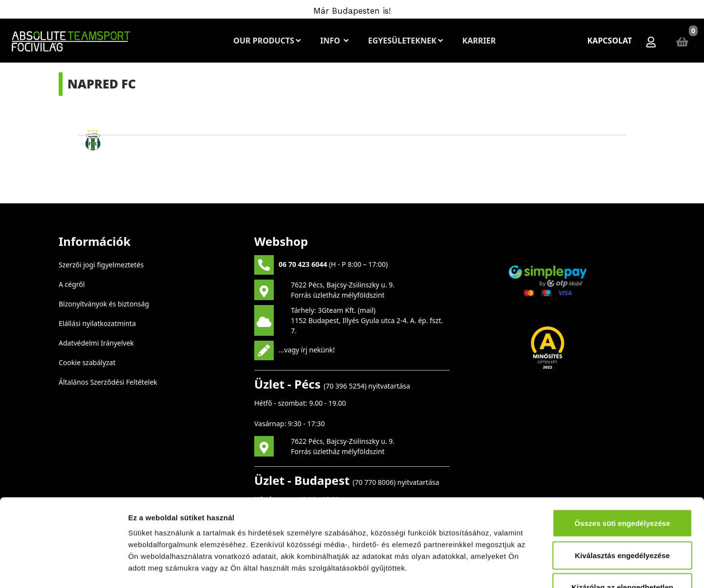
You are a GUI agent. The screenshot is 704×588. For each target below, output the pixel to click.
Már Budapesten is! (352, 11)
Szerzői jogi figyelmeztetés (101, 265)
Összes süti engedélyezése (622, 448)
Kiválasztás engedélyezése (622, 480)
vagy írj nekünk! (309, 349)
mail (367, 310)
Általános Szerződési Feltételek (108, 382)
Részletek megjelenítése (556, 569)
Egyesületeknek (406, 41)
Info (334, 41)
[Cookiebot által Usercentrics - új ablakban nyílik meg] (63, 569)
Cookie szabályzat (87, 362)
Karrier (479, 41)
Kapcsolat (610, 41)
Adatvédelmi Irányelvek (96, 343)
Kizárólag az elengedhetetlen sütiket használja (623, 518)
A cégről (72, 284)
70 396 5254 (345, 386)
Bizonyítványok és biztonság (104, 304)
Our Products (267, 41)
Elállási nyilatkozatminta (97, 323)
